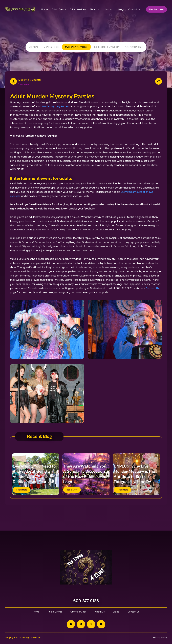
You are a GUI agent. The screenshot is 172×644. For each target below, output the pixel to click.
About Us (100, 612)
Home (45, 9)
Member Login (156, 9)
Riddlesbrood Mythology (107, 47)
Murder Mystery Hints (76, 47)
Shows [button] (109, 9)
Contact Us (152, 288)
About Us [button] (95, 9)
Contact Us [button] (135, 9)
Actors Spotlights (134, 47)
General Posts (51, 47)
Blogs (121, 9)
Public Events (59, 9)
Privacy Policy (160, 637)
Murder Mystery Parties (56, 106)
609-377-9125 (86, 601)
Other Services (78, 9)
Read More (22, 490)
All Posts (34, 47)
